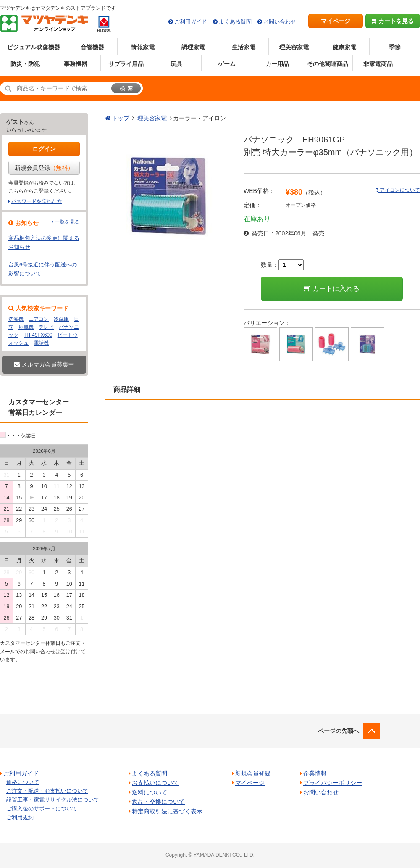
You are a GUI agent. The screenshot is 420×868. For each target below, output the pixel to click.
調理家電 (193, 47)
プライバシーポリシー (333, 783)
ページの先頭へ (339, 731)
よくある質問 (235, 22)
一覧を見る (67, 222)
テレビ (46, 327)
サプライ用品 (126, 64)
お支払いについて (155, 783)
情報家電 (143, 47)
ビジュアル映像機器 (34, 47)
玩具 (176, 64)
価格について (23, 782)
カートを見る (393, 21)
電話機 (41, 343)
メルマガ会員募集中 (44, 364)
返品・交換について (158, 802)
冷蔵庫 (61, 319)
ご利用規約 (20, 817)
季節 (395, 47)
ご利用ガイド (191, 22)
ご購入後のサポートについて (42, 809)
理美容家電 (294, 47)
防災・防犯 (25, 64)
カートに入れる (332, 289)
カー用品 (277, 64)
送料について (150, 792)
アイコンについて (398, 190)
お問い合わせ (280, 22)
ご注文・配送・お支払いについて (47, 791)
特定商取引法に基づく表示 (167, 811)
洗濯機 (16, 319)
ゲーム (227, 64)
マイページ (336, 21)
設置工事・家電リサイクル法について (53, 800)
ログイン (44, 149)
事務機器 (76, 64)
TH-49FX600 (38, 335)
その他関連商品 (328, 64)
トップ (121, 118)
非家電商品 (378, 64)
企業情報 (315, 773)
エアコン (39, 319)
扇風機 (26, 327)
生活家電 (244, 47)
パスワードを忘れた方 (37, 201)
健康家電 (344, 47)
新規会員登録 (44, 168)
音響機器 (92, 47)
